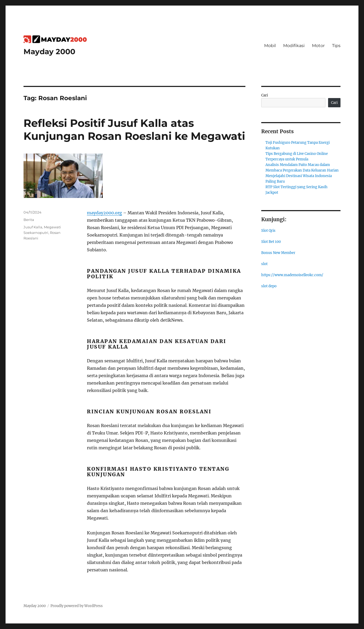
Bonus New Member (278, 253)
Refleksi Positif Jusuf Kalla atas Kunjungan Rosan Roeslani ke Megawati (134, 129)
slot (264, 264)
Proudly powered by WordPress (77, 606)
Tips (336, 46)
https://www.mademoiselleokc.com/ (292, 275)
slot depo (269, 286)
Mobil (270, 46)
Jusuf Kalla (33, 227)
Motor (318, 46)
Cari (265, 95)
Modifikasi (294, 46)
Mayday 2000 (49, 52)
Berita (29, 220)
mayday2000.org (104, 213)
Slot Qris (268, 231)
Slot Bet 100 (271, 242)
